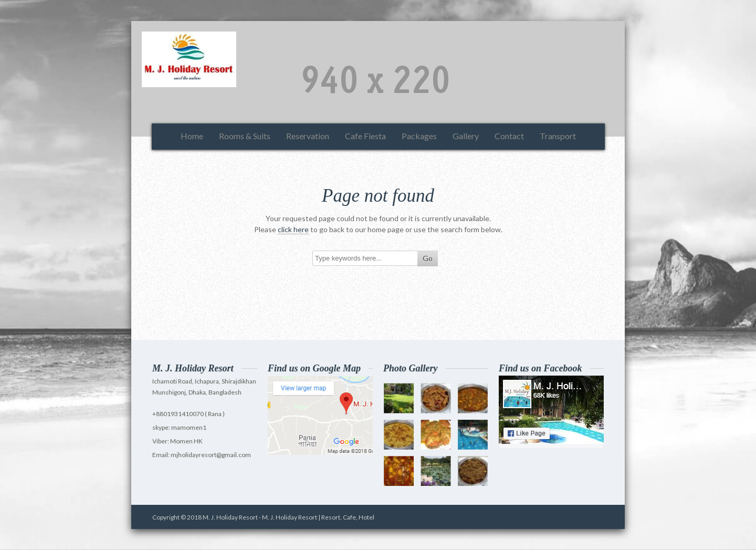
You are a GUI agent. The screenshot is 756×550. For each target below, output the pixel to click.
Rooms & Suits (245, 136)
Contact (509, 136)
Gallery (466, 136)
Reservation (308, 136)
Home (192, 136)
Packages (419, 136)
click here (293, 229)
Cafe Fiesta (365, 136)
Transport (558, 136)
